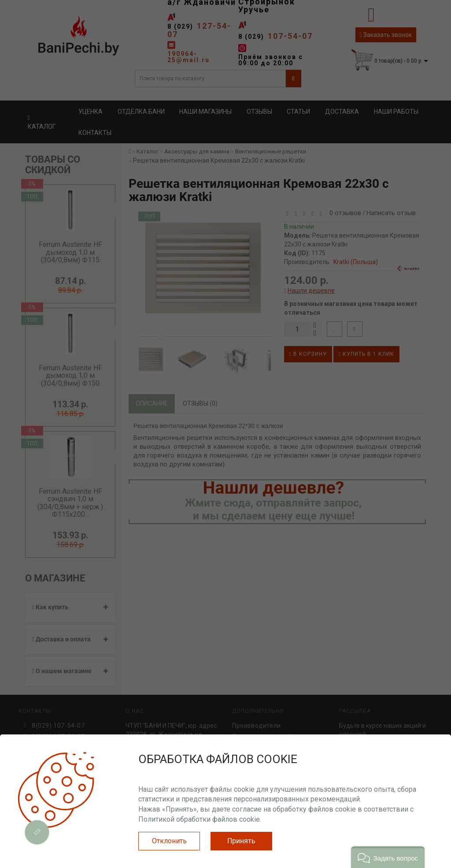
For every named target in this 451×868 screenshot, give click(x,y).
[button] (388, 857)
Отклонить (169, 841)
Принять (241, 841)
